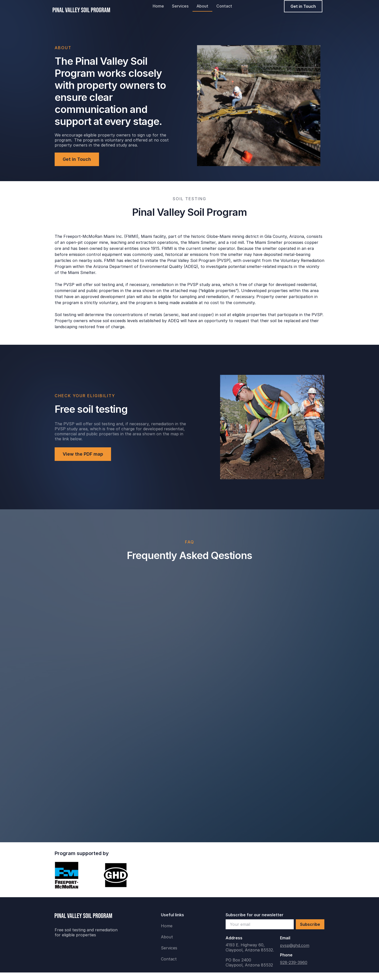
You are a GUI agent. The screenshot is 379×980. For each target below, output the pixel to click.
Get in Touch (303, 6)
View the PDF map (83, 454)
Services (180, 6)
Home (158, 6)
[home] (81, 6)
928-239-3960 (294, 962)
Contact (224, 6)
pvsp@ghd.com (295, 945)
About (202, 6)
